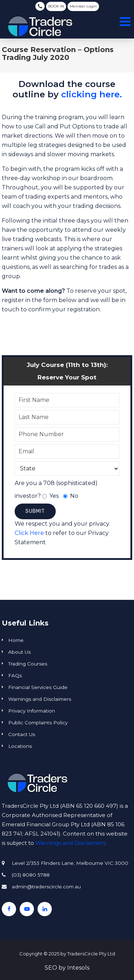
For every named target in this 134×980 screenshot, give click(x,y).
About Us (19, 652)
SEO (51, 968)
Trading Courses (28, 664)
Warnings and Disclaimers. (71, 843)
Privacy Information (32, 711)
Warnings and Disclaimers (40, 699)
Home (16, 640)
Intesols (78, 968)
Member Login (83, 6)
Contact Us (22, 734)
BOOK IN (56, 6)
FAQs (15, 675)
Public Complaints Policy (38, 723)
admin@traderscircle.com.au (46, 887)
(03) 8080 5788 (40, 6)
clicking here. (91, 94)
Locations (20, 746)
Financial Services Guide (38, 687)
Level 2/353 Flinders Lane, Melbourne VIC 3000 (70, 863)
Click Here (29, 533)
